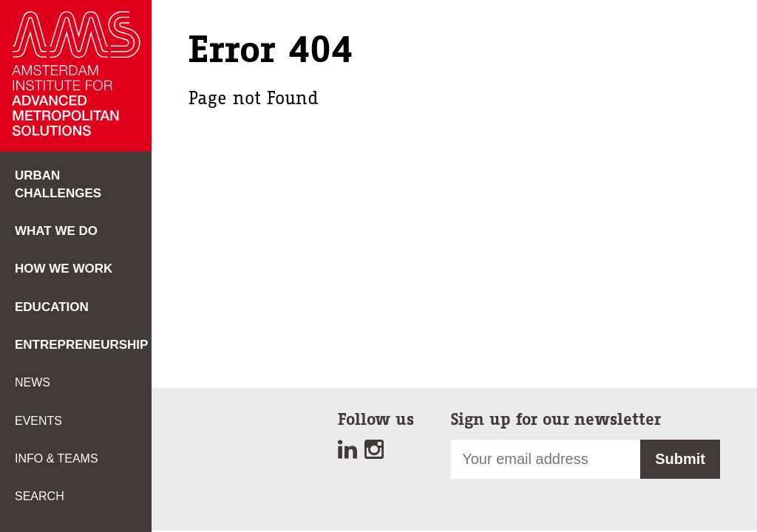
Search (40, 496)
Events (38, 421)
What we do (56, 231)
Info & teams (57, 458)
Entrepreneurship (81, 345)
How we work (64, 269)
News (33, 382)
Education (52, 307)
